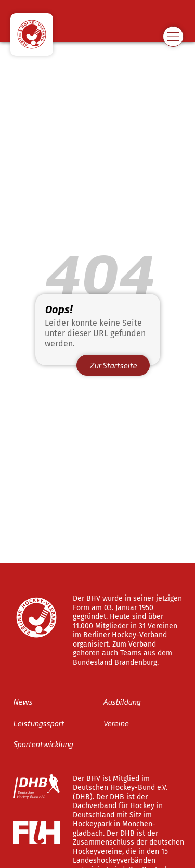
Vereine (116, 722)
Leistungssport (38, 722)
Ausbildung (122, 702)
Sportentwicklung (43, 744)
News (23, 702)
